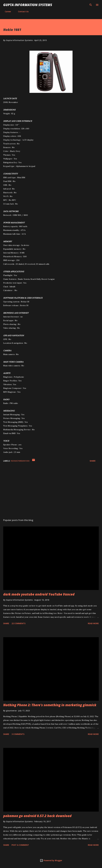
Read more (93, 623)
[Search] (91, 5)
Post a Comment (20, 845)
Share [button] (93, 461)
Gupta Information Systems (28, 5)
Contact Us (22, 11)
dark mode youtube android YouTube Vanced (39, 594)
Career (6, 11)
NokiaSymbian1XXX (20, 461)
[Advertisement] (51, 491)
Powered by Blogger (51, 860)
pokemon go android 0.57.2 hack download (37, 816)
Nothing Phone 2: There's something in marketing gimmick (50, 705)
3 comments (18, 734)
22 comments (19, 623)
